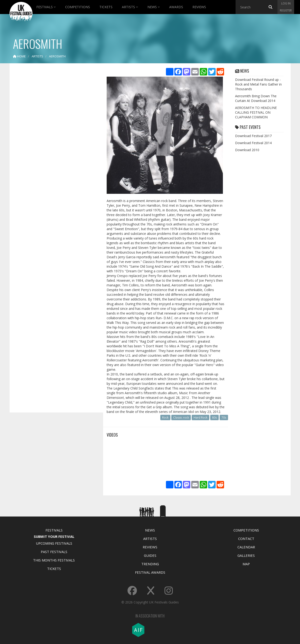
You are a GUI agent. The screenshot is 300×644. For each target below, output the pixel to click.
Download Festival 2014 (253, 143)
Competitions (78, 7)
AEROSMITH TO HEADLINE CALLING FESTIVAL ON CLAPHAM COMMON (256, 112)
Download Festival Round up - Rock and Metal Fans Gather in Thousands (258, 84)
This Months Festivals (54, 560)
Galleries (246, 555)
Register (286, 10)
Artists (130, 7)
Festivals (46, 7)
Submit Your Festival (54, 536)
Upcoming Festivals (54, 543)
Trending (150, 564)
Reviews (199, 7)
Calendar (246, 547)
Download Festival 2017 (253, 136)
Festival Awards (150, 572)
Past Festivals (54, 552)
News (154, 7)
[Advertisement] (53, 141)
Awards (176, 7)
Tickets (106, 7)
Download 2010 (247, 150)
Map (246, 564)
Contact (246, 539)
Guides (150, 555)
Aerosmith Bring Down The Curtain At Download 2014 (256, 98)
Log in (286, 3)
